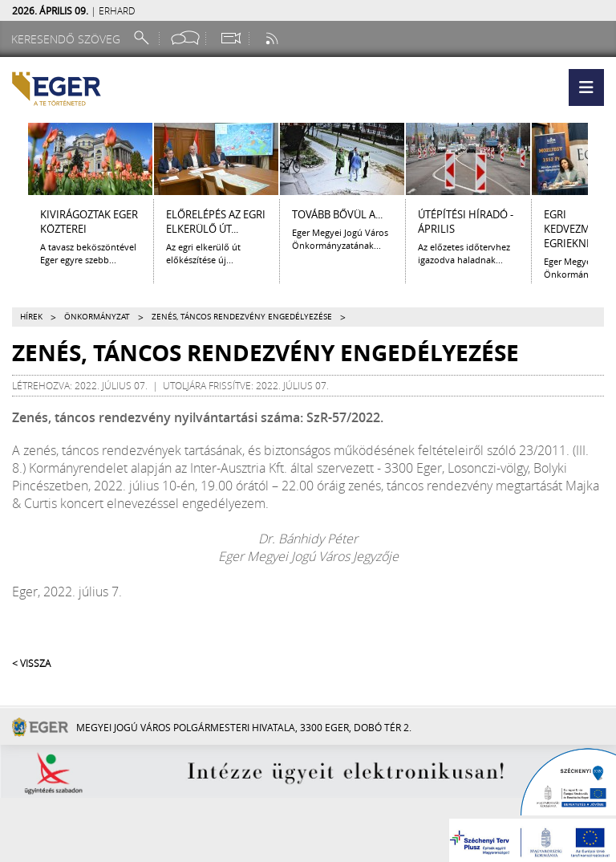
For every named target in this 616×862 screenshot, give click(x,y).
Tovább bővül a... (337, 214)
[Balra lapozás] (14, 159)
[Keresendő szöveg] (68, 39)
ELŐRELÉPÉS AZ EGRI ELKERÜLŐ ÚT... (216, 222)
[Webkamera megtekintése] (230, 38)
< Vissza (31, 663)
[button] (586, 87)
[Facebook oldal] (185, 38)
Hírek (31, 317)
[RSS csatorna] (274, 38)
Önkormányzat (97, 317)
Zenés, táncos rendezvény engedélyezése (242, 317)
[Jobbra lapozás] (602, 159)
